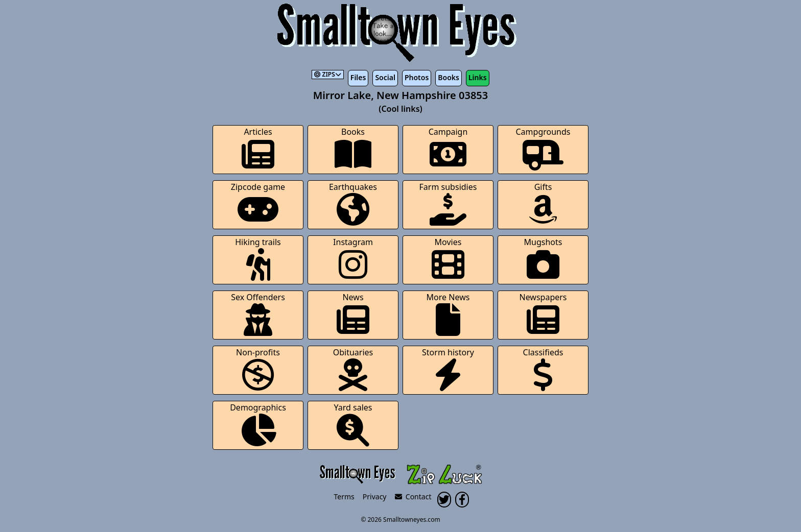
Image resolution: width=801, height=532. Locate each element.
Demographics (258, 424)
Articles (258, 148)
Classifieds (543, 369)
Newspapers (543, 314)
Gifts (543, 203)
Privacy (375, 497)
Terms (344, 497)
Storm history (448, 369)
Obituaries (353, 369)
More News (448, 314)
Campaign (448, 148)
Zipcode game (258, 203)
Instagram (353, 259)
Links (478, 77)
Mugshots (543, 259)
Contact (413, 497)
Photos (417, 77)
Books (449, 77)
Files (358, 77)
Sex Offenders (258, 314)
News (353, 314)
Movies (448, 259)
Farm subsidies (448, 203)
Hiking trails (258, 259)
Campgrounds (543, 148)
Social (385, 77)
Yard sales (353, 424)
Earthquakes (353, 203)
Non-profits (258, 369)
